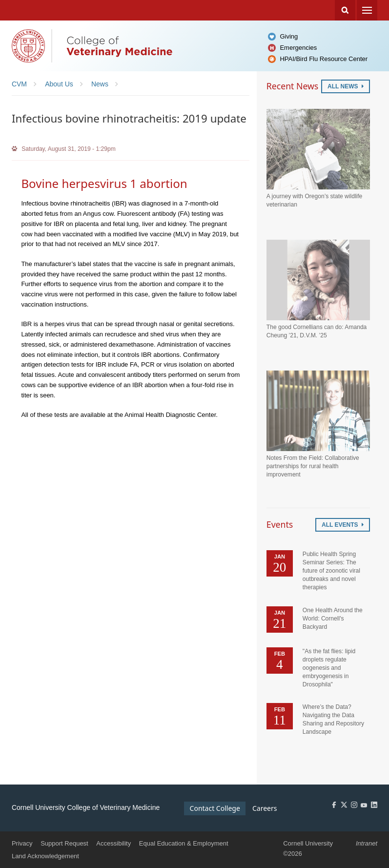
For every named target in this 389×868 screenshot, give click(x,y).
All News (346, 86)
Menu (367, 10)
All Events (343, 525)
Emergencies (298, 48)
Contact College (215, 808)
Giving (289, 36)
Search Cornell (345, 10)
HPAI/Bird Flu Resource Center (324, 59)
